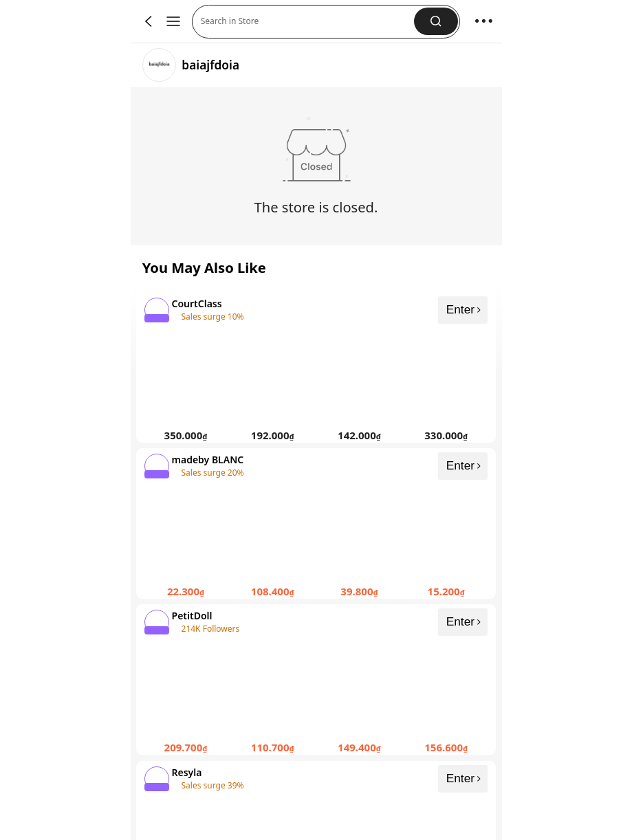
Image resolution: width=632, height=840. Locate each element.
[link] (159, 65)
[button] (436, 21)
